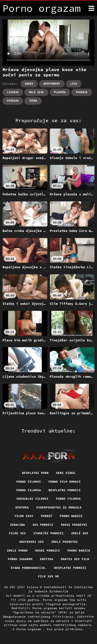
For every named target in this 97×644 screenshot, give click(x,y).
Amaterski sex (32, 542)
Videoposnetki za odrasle (59, 507)
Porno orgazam (30, 629)
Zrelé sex (80, 533)
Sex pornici (43, 525)
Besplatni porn (35, 473)
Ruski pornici (48, 550)
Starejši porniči (49, 533)
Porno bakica (79, 550)
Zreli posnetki (65, 542)
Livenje (13, 92)
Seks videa (66, 473)
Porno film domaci (64, 482)
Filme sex (17, 533)
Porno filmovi (29, 482)
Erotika (47, 559)
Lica (74, 84)
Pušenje (13, 101)
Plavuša (60, 92)
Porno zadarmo (20, 559)
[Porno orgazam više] (91, 8)
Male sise (36, 92)
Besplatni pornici (64, 490)
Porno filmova (29, 490)
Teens (33, 101)
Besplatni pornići (70, 568)
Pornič (46, 516)
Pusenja (82, 92)
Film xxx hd (49, 576)
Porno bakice (71, 516)
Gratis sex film (75, 559)
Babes (29, 84)
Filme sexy (24, 516)
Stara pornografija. (29, 568)
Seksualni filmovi (32, 499)
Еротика (22, 507)
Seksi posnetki (74, 525)
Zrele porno (17, 550)
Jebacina (17, 525)
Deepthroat (52, 84)
